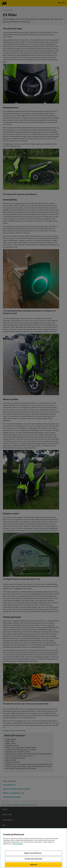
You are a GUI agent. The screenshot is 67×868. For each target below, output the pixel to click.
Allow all (33, 865)
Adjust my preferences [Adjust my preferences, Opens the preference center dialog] (33, 853)
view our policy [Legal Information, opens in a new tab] (18, 844)
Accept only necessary (33, 859)
